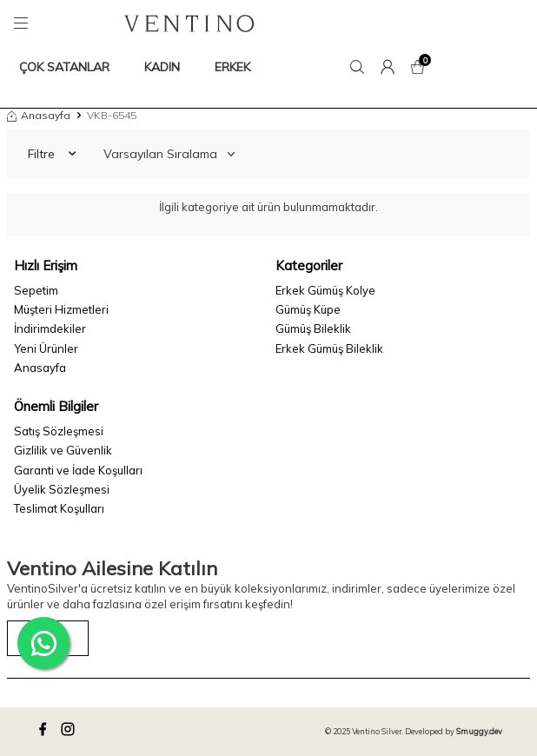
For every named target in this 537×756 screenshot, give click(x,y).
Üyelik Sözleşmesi (62, 489)
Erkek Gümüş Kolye (325, 290)
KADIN (162, 67)
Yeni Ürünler (46, 348)
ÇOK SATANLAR (64, 67)
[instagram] (70, 732)
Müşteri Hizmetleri (61, 309)
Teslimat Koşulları (59, 508)
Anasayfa (39, 115)
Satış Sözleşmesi (59, 431)
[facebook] (45, 732)
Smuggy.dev (479, 731)
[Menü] (23, 23)
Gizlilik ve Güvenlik (63, 450)
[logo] (189, 23)
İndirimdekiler (50, 328)
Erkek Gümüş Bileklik (329, 348)
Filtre (52, 154)
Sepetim (36, 290)
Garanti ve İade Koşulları (78, 470)
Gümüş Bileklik (313, 328)
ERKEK (232, 67)
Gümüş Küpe (308, 309)
